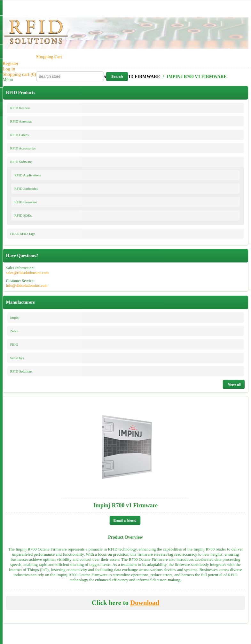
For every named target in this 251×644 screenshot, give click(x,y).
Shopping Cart (49, 57)
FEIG (14, 344)
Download (145, 603)
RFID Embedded (26, 189)
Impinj (15, 318)
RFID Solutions (21, 371)
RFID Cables (20, 135)
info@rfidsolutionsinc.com (27, 286)
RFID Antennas (21, 121)
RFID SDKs (23, 215)
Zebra (14, 331)
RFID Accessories (23, 148)
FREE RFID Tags (23, 234)
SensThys (17, 358)
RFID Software (21, 162)
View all (234, 384)
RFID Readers (20, 108)
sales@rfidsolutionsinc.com (27, 273)
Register (11, 63)
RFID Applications (28, 175)
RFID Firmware (26, 202)
